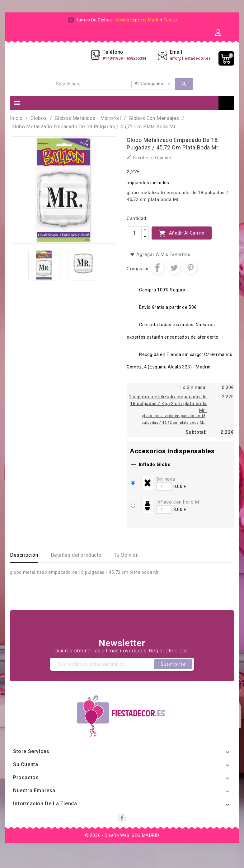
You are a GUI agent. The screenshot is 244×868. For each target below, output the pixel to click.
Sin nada (166, 492)
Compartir (157, 281)
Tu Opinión (126, 568)
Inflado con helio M (178, 515)
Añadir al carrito (182, 246)
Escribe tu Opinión (149, 170)
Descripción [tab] (24, 568)
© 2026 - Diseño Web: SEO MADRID (122, 848)
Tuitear (174, 281)
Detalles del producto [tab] (76, 568)
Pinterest (190, 281)
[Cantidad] (134, 246)
